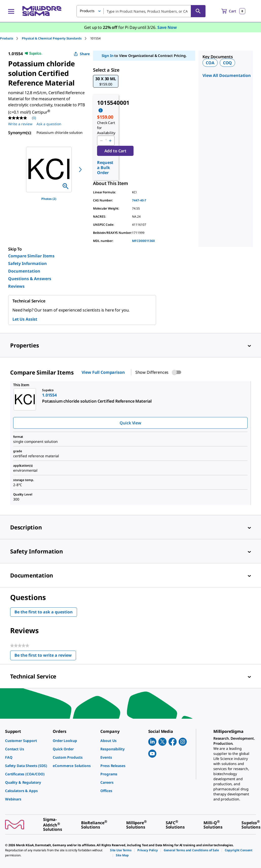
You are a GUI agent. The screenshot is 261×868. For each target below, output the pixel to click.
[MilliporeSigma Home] (42, 11)
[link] (26, 741)
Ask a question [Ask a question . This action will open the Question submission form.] (49, 124)
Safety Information (27, 263)
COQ (228, 63)
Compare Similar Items (31, 256)
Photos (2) (49, 199)
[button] (106, 81)
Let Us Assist (25, 319)
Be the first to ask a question (44, 612)
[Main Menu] (11, 11)
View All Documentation (227, 75)
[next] (80, 170)
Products (7, 38)
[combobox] (141, 11)
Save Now (167, 27)
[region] (49, 170)
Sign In (108, 56)
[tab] (11, 38)
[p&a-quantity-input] (106, 141)
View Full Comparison (103, 372)
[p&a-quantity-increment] (110, 141)
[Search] (198, 11)
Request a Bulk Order (105, 168)
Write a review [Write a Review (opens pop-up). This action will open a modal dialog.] (20, 124)
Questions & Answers (30, 279)
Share (82, 54)
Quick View (130, 423)
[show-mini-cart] (233, 11)
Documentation (24, 271)
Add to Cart (115, 151)
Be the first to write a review (45, 656)
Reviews (16, 286)
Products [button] (87, 11)
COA (210, 63)
